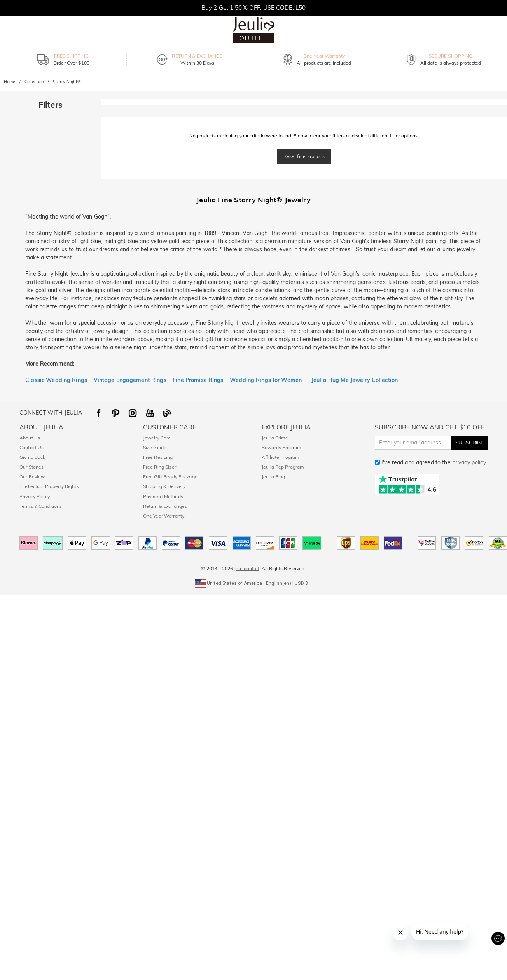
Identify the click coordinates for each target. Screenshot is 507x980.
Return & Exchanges (165, 506)
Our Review (32, 477)
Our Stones (31, 467)
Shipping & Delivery (164, 486)
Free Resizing (158, 457)
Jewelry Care (157, 438)
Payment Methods (163, 496)
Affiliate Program (281, 457)
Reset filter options (304, 156)
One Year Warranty (164, 516)
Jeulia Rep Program (283, 467)
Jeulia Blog (273, 477)
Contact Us (31, 447)
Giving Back (32, 457)
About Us (30, 438)
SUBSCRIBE (469, 443)
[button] (253, 583)
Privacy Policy (35, 496)
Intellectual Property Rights (49, 486)
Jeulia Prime (275, 438)
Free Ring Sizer (160, 467)
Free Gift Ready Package (170, 477)
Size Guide (155, 447)
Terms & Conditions (41, 506)
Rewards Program (281, 447)
